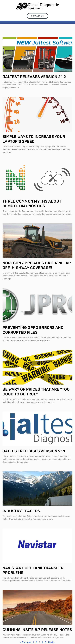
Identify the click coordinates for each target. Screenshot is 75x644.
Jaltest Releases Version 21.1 (34, 451)
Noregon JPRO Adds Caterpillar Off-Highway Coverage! (37, 265)
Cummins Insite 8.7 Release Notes (37, 630)
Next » (52, 642)
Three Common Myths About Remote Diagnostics (32, 204)
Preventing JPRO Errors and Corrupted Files (33, 330)
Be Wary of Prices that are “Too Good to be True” (36, 392)
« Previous (26, 642)
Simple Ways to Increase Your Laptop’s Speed (34, 139)
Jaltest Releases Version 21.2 (34, 77)
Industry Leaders (21, 511)
